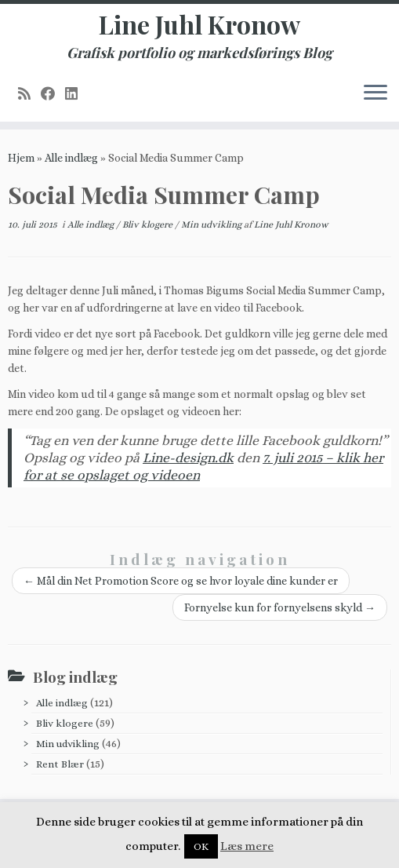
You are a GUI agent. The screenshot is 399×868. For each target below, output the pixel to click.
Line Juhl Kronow (199, 24)
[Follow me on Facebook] (53, 94)
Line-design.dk (188, 458)
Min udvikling (212, 224)
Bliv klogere (149, 224)
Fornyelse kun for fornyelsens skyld (280, 607)
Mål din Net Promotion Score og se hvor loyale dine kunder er (181, 581)
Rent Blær (60, 764)
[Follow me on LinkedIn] (76, 94)
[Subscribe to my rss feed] (29, 94)
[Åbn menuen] (375, 93)
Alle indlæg (71, 158)
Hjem (21, 158)
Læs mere (247, 846)
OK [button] (201, 846)
